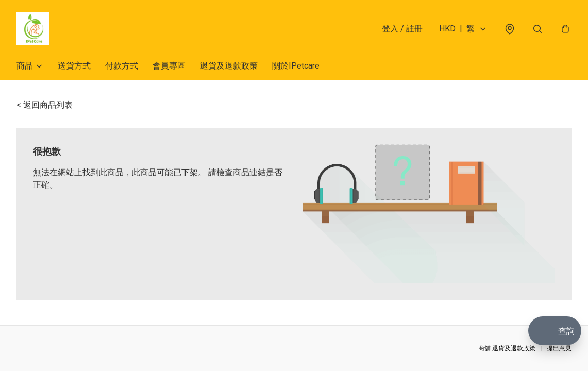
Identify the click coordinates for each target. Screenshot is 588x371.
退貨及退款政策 (229, 66)
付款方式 (122, 66)
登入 (402, 29)
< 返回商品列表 (45, 105)
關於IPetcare (296, 66)
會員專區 (169, 66)
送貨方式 (74, 66)
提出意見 (559, 348)
